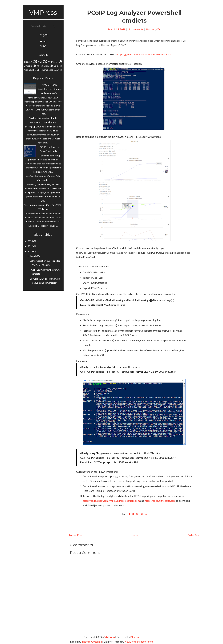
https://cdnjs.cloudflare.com (124, 501)
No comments (136, 29)
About (43, 46)
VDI (40, 62)
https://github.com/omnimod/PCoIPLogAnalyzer (144, 54)
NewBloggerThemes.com (139, 642)
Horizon (28, 62)
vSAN (57, 70)
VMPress (43, 12)
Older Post (194, 535)
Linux (56, 66)
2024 (30, 241)
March (34, 256)
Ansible (28, 66)
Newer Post (76, 535)
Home (43, 41)
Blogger (135, 637)
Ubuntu (28, 70)
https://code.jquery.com (96, 501)
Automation (43, 66)
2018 (30, 251)
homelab (47, 70)
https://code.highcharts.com (160, 501)
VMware (52, 62)
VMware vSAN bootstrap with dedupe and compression (50, 89)
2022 (30, 246)
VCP (37, 70)
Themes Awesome (92, 642)
